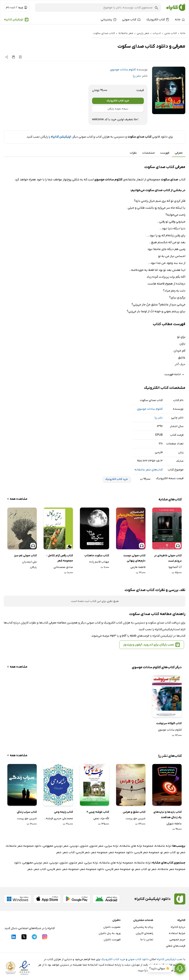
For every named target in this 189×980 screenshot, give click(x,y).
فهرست (165, 153)
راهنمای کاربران (145, 933)
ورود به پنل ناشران (110, 933)
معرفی (179, 153)
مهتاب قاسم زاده (99, 562)
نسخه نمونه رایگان (118, 109)
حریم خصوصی (177, 940)
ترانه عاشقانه (163, 846)
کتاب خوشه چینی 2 (98, 812)
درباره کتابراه (178, 927)
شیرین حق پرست (136, 818)
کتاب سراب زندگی (27, 812)
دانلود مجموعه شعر (121, 852)
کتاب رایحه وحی (63, 812)
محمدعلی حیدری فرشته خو (58, 818)
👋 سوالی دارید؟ (159, 969)
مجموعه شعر (99, 852)
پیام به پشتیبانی (143, 927)
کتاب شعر (69, 852)
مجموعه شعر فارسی (147, 852)
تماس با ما (147, 940)
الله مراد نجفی (101, 818)
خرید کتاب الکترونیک (118, 101)
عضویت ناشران (112, 927)
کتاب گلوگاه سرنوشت (169, 723)
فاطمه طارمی (138, 567)
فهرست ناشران (112, 940)
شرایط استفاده (177, 933)
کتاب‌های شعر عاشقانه (149, 470)
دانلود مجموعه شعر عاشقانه (24, 846)
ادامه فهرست (175, 375)
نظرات (133, 153)
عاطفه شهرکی (174, 824)
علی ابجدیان (29, 562)
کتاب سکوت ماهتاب (97, 556)
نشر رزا (137, 76)
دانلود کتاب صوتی (138, 959)
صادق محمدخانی (63, 567)
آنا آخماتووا (175, 567)
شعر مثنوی (96, 846)
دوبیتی (74, 846)
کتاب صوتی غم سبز (25, 556)
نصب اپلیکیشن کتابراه (170, 959)
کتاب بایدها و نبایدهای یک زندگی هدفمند (167, 815)
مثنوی (84, 846)
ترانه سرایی (112, 846)
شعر (59, 852)
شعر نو (181, 852)
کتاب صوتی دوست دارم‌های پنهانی (134, 558)
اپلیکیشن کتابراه (14, 20)
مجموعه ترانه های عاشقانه (136, 846)
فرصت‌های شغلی (176, 946)
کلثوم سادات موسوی (123, 70)
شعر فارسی (83, 852)
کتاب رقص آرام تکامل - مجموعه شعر (60, 558)
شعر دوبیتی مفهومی (56, 846)
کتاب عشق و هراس (134, 812)
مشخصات (148, 153)
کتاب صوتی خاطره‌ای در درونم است (168, 558)
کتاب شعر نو (168, 852)
